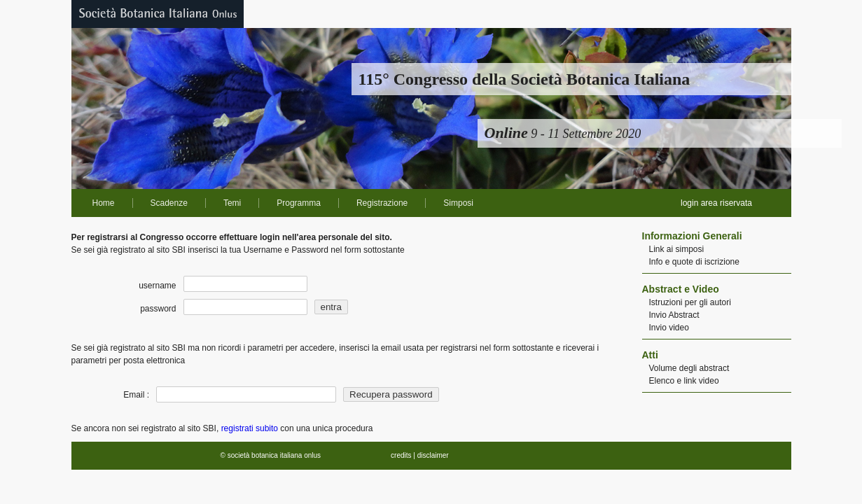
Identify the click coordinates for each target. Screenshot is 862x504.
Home (104, 203)
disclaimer (433, 455)
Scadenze (169, 203)
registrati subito (250, 428)
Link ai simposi (677, 249)
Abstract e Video (681, 289)
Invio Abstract (674, 315)
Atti (650, 355)
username (157, 286)
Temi (232, 203)
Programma (299, 203)
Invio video (669, 328)
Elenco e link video (684, 381)
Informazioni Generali (692, 236)
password (158, 309)
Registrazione (382, 203)
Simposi (458, 203)
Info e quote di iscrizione (694, 262)
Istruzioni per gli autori (690, 302)
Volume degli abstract (689, 368)
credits (401, 455)
